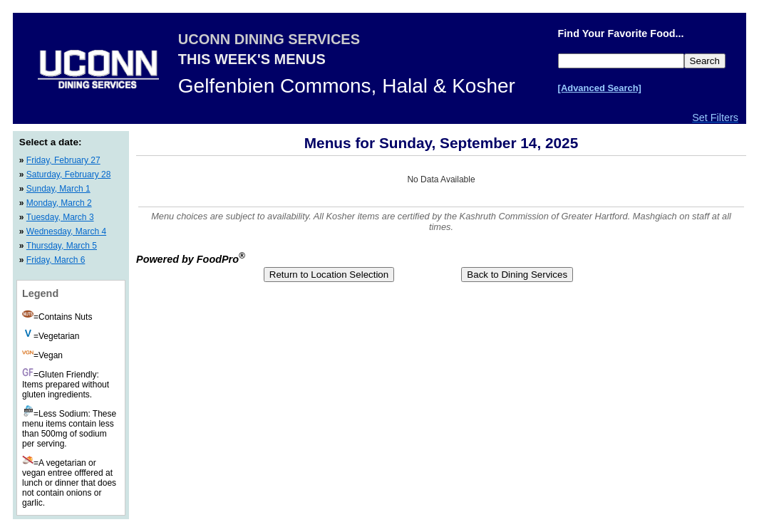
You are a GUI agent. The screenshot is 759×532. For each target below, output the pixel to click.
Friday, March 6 (56, 260)
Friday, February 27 (63, 160)
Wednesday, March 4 (66, 231)
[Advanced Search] (600, 88)
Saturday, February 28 (69, 174)
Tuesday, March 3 (60, 217)
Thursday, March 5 (62, 246)
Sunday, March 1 (58, 189)
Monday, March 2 (59, 203)
